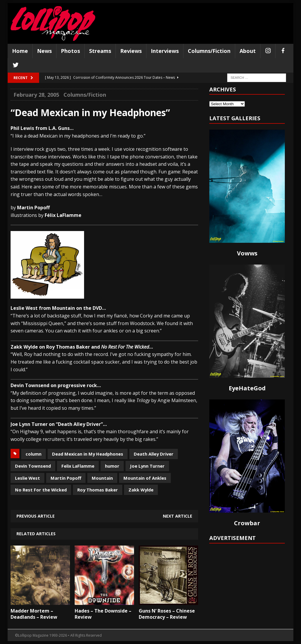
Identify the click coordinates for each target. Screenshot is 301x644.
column (34, 454)
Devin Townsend (33, 466)
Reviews (131, 51)
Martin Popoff (66, 478)
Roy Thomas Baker (98, 490)
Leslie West (27, 478)
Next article (178, 516)
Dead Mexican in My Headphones (88, 454)
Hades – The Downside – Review (103, 614)
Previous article (36, 516)
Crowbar (247, 523)
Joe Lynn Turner (147, 466)
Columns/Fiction (209, 51)
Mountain (102, 478)
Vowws (247, 253)
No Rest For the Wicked (41, 490)
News (44, 51)
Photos (70, 51)
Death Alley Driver (154, 454)
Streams (100, 51)
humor (112, 466)
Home (20, 51)
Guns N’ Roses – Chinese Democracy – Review (167, 614)
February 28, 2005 (36, 95)
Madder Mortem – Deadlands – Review (34, 614)
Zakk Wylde (141, 490)
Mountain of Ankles (145, 478)
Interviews (165, 51)
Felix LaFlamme (78, 466)
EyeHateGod (247, 388)
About (248, 51)
